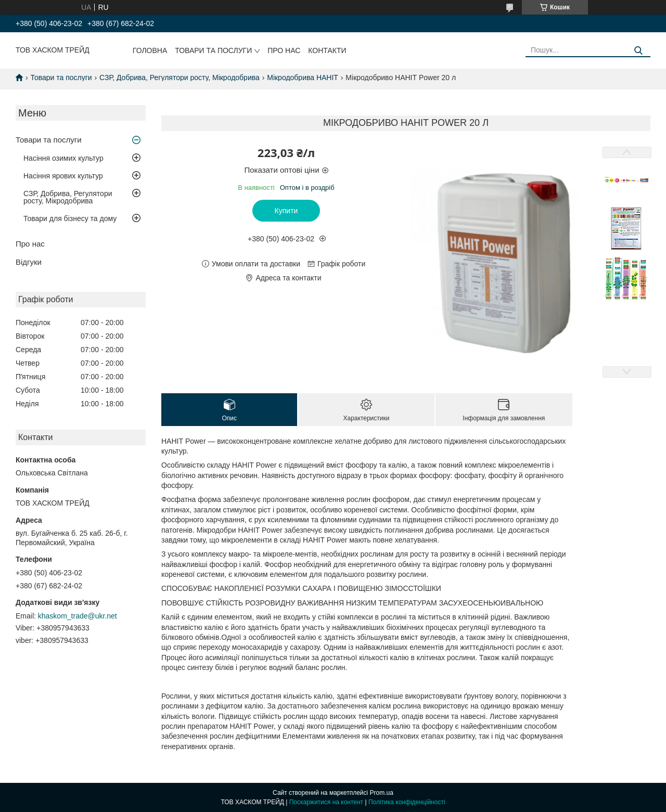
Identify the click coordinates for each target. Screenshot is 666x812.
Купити (286, 211)
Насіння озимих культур (63, 158)
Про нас (284, 50)
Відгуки (29, 262)
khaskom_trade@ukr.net (78, 616)
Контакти (327, 50)
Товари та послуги (213, 50)
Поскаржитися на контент (326, 802)
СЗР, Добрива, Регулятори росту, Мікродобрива (180, 78)
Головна (150, 50)
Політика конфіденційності (407, 802)
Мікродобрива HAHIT (303, 78)
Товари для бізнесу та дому (70, 218)
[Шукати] (639, 51)
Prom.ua (382, 793)
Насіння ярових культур (63, 176)
